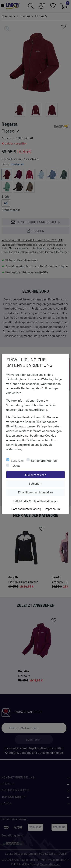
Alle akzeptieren (45, 474)
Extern (15, 466)
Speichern (47, 483)
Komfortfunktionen (44, 460)
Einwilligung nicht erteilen (41, 492)
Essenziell (18, 460)
